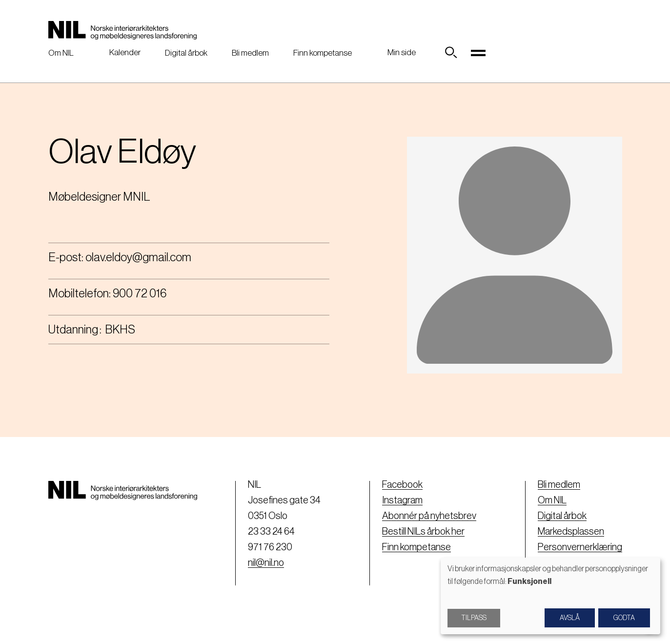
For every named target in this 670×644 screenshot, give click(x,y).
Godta (624, 618)
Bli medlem (250, 53)
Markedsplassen (571, 532)
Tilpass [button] (474, 618)
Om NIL (61, 53)
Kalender (125, 52)
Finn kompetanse (323, 53)
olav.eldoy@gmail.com (138, 257)
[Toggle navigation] (478, 53)
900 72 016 (140, 293)
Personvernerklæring (580, 547)
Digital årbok (186, 53)
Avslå (570, 618)
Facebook (402, 485)
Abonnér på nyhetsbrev (429, 516)
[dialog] (550, 596)
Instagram (402, 500)
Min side (402, 52)
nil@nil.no (266, 563)
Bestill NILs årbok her (423, 532)
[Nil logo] (122, 30)
